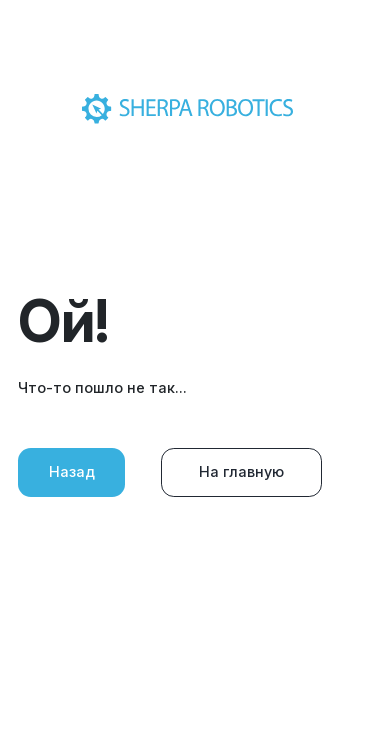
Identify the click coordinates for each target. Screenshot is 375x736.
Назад (72, 471)
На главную (241, 471)
